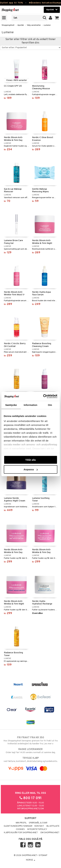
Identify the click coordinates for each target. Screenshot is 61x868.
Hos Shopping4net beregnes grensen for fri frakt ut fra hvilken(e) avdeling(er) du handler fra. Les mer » (30, 741)
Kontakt (39, 826)
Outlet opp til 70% (11, 3)
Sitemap (43, 855)
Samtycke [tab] (11, 405)
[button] (57, 18)
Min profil (21, 823)
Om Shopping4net (50, 833)
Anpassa (31, 469)
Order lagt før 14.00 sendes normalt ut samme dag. (30, 751)
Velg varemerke (34, 25)
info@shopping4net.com (30, 809)
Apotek (21, 25)
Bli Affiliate (53, 826)
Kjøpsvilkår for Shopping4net (21, 833)
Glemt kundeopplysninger (18, 826)
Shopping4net (8, 25)
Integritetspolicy (37, 829)
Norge (31, 860)
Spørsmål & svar (38, 823)
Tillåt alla (31, 460)
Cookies (20, 829)
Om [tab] (50, 405)
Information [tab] (31, 405)
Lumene (47, 25)
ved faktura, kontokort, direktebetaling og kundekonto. (30, 760)
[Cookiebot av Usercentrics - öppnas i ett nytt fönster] (43, 396)
